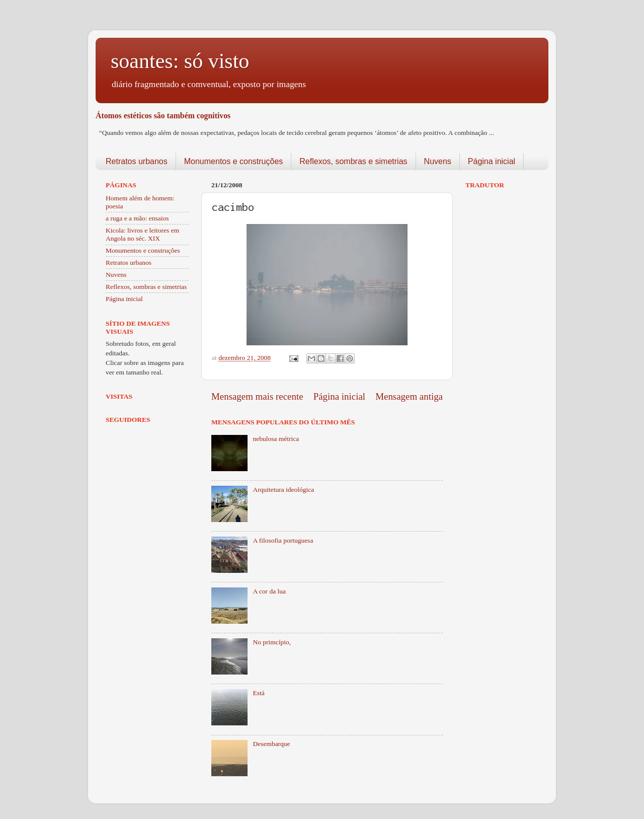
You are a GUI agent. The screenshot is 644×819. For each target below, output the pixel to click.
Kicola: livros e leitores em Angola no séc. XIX (142, 234)
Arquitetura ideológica (283, 490)
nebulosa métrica (276, 439)
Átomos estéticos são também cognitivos (163, 116)
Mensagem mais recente (257, 396)
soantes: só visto (180, 61)
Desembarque (271, 744)
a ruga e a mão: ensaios (137, 218)
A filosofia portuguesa (283, 540)
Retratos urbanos (137, 161)
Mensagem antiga (409, 396)
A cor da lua (269, 591)
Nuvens (438, 161)
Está (258, 693)
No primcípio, (272, 642)
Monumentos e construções (234, 161)
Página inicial (492, 161)
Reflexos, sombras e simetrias (353, 161)
